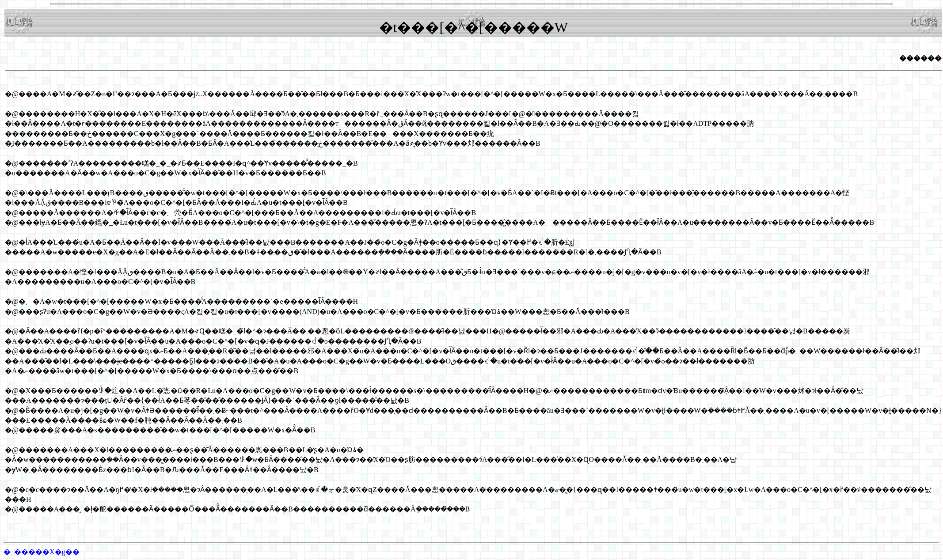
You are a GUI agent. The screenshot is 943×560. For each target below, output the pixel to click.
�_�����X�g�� (42, 552)
